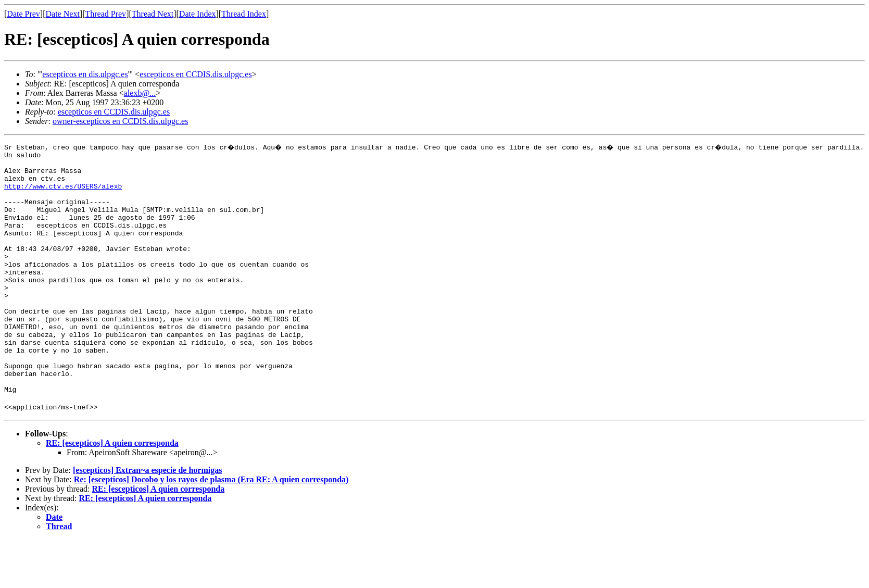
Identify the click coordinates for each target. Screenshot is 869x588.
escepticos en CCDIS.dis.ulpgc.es (196, 74)
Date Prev (23, 14)
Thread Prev (105, 14)
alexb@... (140, 93)
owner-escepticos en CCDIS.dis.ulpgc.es (121, 121)
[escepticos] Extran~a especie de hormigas (147, 518)
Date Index (198, 14)
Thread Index (244, 14)
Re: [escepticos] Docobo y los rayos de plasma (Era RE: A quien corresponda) (211, 528)
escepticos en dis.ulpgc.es (85, 74)
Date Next (63, 14)
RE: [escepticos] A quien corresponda (112, 491)
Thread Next (153, 14)
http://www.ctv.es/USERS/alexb (63, 194)
